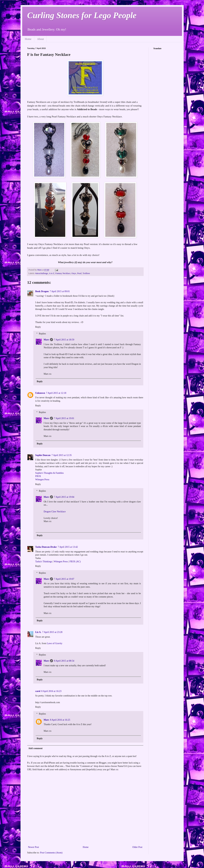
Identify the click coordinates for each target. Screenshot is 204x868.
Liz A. (38, 632)
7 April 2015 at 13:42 (68, 547)
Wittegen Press (42, 480)
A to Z (52, 273)
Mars (46, 340)
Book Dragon (42, 291)
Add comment (35, 748)
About (41, 39)
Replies (42, 334)
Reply (38, 327)
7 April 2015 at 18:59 (64, 340)
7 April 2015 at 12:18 (56, 393)
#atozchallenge (42, 273)
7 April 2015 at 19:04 (64, 497)
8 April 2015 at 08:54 (64, 661)
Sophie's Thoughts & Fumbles (50, 473)
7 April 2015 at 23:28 (52, 632)
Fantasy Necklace (63, 273)
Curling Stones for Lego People (82, 15)
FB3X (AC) (75, 562)
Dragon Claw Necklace (55, 512)
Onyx (74, 273)
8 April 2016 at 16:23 (51, 691)
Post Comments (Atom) (51, 853)
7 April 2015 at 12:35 (62, 455)
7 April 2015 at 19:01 (64, 418)
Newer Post (34, 847)
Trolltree (86, 273)
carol (38, 691)
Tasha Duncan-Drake (46, 547)
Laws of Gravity (55, 643)
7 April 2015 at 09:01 (60, 291)
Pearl (79, 273)
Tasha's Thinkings (44, 562)
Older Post (137, 847)
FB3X (38, 476)
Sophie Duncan (43, 455)
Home (28, 39)
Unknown (40, 393)
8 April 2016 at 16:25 (60, 720)
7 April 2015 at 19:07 (64, 579)
